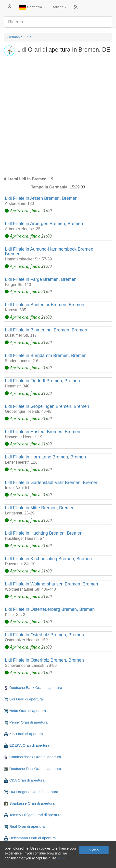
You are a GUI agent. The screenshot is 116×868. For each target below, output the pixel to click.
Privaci (9, 863)
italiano (59, 7)
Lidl (29, 37)
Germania (32, 7)
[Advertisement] (58, 116)
